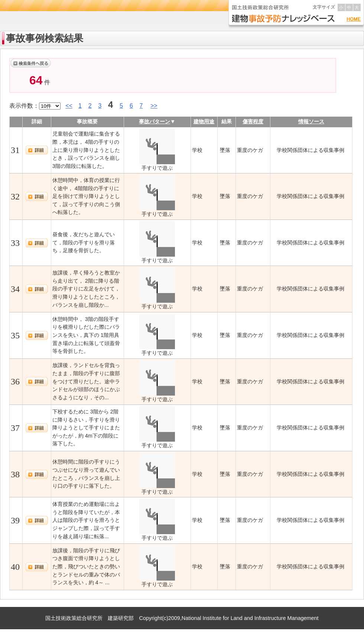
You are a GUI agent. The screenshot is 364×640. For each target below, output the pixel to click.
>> (154, 106)
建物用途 (204, 121)
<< (69, 106)
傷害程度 (253, 121)
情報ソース (311, 121)
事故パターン (155, 121)
